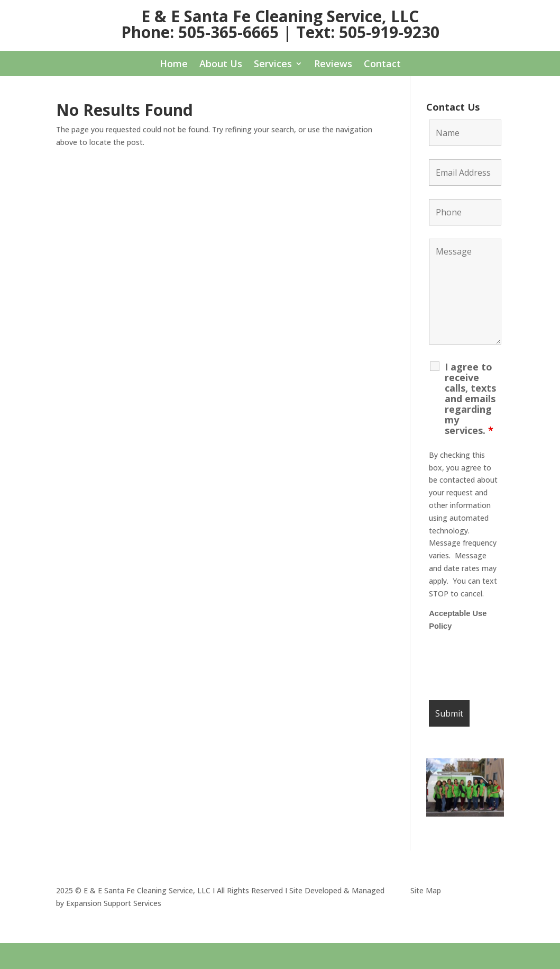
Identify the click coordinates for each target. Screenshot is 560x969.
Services (273, 65)
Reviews (333, 65)
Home (174, 65)
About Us (221, 65)
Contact (382, 65)
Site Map (426, 890)
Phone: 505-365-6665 (200, 32)
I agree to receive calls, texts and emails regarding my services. (470, 399)
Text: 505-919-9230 (368, 32)
